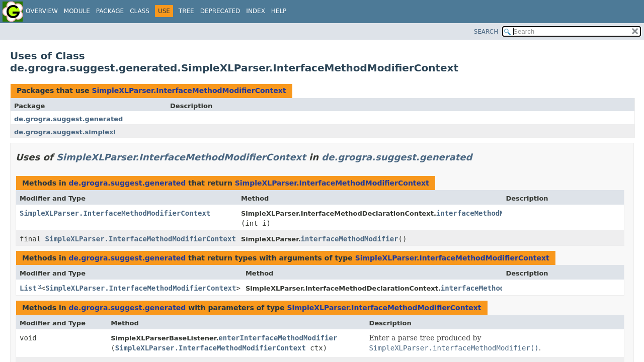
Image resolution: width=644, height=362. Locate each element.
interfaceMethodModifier (485, 213)
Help (279, 11)
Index (256, 11)
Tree (186, 11)
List (28, 288)
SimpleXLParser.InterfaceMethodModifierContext (189, 90)
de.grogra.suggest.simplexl (65, 132)
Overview (42, 11)
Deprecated (220, 11)
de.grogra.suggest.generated (68, 119)
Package (110, 11)
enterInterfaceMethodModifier (278, 338)
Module (77, 11)
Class (140, 11)
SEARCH (486, 32)
